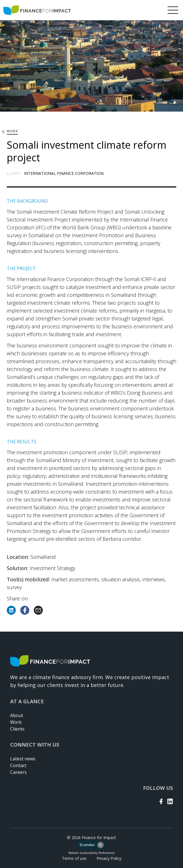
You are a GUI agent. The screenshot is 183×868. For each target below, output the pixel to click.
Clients (17, 729)
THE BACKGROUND (27, 201)
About (17, 715)
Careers (18, 772)
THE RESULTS (22, 442)
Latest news (23, 759)
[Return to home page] (37, 10)
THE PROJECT (21, 268)
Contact (18, 765)
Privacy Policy (109, 858)
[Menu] (173, 10)
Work (16, 722)
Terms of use (74, 858)
